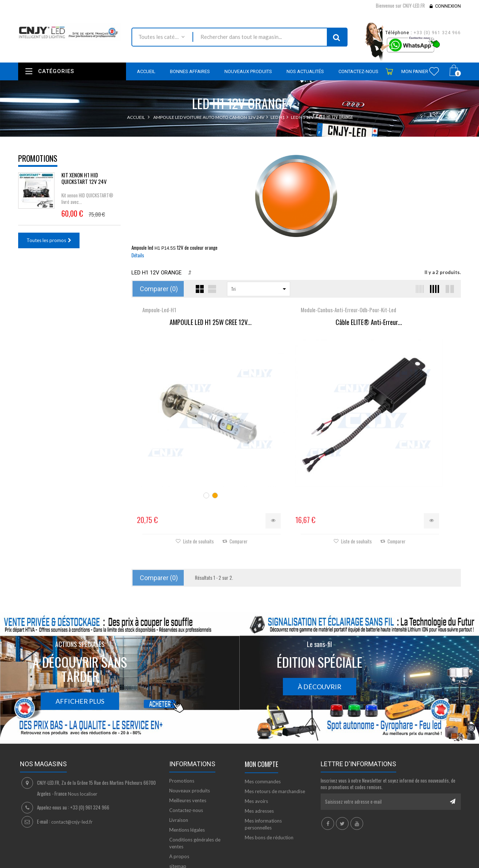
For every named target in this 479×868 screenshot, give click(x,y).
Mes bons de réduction (269, 795)
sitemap (178, 824)
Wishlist (434, 71)
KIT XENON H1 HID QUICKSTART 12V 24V (84, 178)
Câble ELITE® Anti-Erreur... (296, 329)
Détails (138, 255)
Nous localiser (83, 751)
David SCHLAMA (72, 864)
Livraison (179, 777)
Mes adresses (259, 768)
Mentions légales (187, 787)
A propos (179, 814)
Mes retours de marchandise (275, 749)
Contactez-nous (186, 768)
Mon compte (261, 722)
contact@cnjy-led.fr (72, 779)
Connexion (448, 6)
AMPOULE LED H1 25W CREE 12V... (186, 322)
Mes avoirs (256, 759)
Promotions (38, 158)
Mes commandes (263, 739)
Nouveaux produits (190, 748)
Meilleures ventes (188, 758)
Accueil (136, 117)
